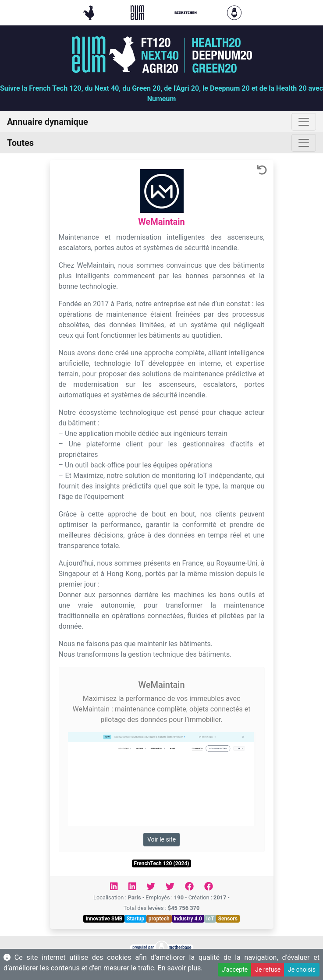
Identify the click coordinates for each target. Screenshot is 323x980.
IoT (210, 919)
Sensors (228, 919)
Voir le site (161, 839)
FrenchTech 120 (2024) (162, 863)
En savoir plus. (180, 968)
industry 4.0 (188, 919)
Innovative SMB (104, 919)
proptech (159, 919)
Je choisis (302, 969)
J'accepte (235, 969)
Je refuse (268, 969)
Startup (135, 919)
